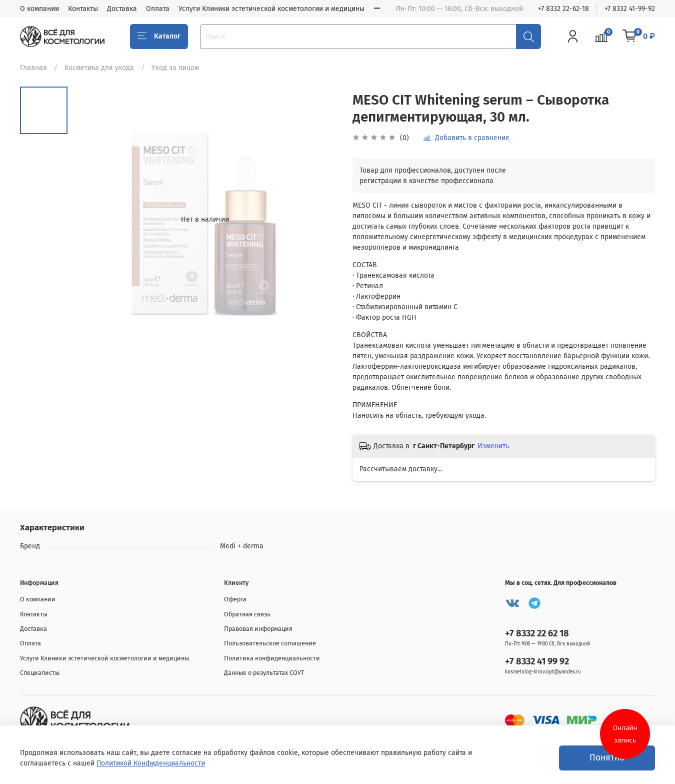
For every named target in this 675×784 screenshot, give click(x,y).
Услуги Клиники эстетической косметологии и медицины (271, 9)
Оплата (158, 9)
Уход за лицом (175, 68)
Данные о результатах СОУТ (264, 673)
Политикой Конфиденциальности (151, 763)
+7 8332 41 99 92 (537, 661)
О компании (39, 9)
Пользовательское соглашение (270, 643)
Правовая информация (258, 629)
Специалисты (40, 673)
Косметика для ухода (99, 68)
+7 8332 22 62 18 (537, 633)
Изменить (493, 446)
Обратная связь (247, 614)
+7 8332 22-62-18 (563, 9)
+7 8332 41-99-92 (630, 9)
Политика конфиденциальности (272, 658)
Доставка (122, 9)
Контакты (83, 9)
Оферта (235, 599)
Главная (33, 68)
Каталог (159, 37)
